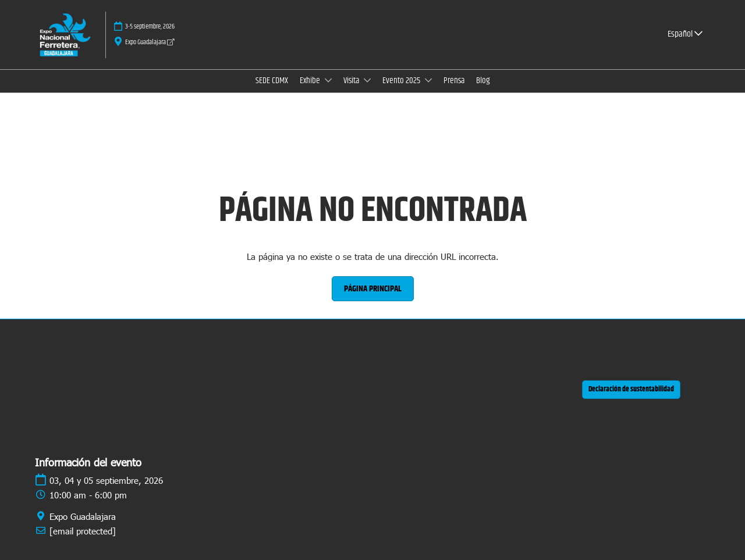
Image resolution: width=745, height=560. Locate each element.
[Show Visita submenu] (367, 80)
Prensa (454, 81)
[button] (373, 289)
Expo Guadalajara (150, 42)
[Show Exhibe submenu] (328, 80)
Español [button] (685, 34)
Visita (352, 81)
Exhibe (311, 81)
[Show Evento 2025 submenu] (428, 80)
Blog (483, 81)
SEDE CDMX (272, 81)
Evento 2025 (402, 81)
